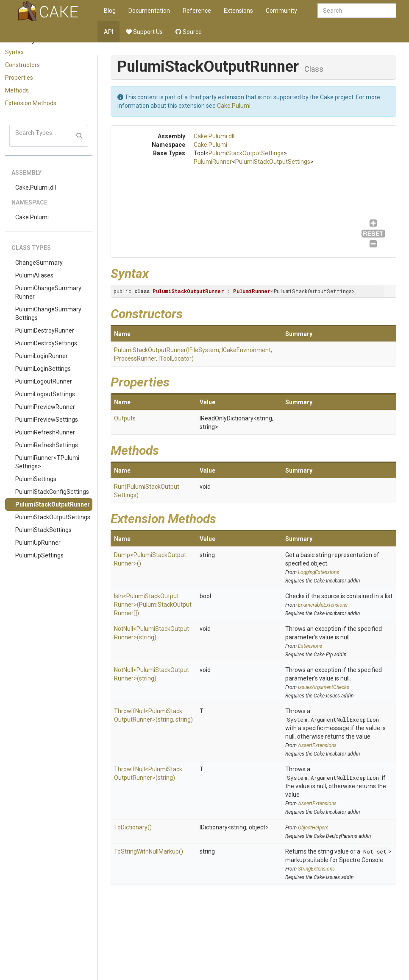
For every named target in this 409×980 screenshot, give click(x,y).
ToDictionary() (133, 827)
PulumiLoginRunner (42, 356)
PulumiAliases (34, 275)
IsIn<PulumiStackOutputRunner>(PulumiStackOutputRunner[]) (153, 605)
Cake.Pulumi (32, 217)
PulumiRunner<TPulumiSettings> (47, 462)
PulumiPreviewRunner (45, 407)
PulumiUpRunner (38, 543)
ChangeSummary (39, 263)
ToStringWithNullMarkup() (149, 851)
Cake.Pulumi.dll (36, 188)
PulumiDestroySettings (46, 343)
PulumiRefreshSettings (47, 445)
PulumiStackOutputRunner (53, 504)
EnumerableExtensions (323, 605)
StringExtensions (316, 869)
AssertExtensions (317, 745)
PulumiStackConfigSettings (52, 492)
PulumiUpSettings (39, 555)
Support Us (144, 32)
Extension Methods (31, 103)
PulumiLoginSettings (43, 369)
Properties (19, 78)
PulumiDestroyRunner (45, 330)
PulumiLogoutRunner (44, 381)
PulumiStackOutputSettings (53, 517)
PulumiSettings (36, 479)
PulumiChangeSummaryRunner (48, 292)
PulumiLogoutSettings (45, 394)
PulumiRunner (213, 162)
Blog (110, 11)
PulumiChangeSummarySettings (48, 314)
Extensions (238, 11)
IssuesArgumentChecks (324, 687)
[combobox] (357, 11)
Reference (197, 11)
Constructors (22, 65)
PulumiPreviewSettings (47, 420)
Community (281, 11)
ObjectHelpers (313, 828)
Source (189, 32)
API (109, 32)
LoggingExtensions (319, 572)
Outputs (125, 418)
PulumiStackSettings (43, 530)
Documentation (149, 11)
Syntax (14, 52)
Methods (17, 90)
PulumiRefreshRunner (45, 432)
